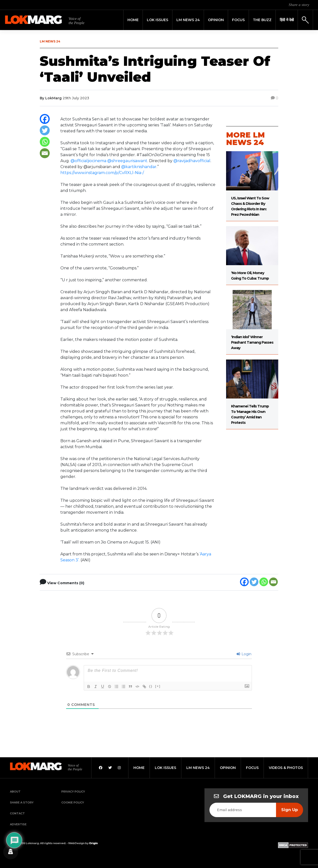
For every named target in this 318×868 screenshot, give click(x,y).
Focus (238, 20)
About (15, 792)
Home (133, 20)
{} (151, 686)
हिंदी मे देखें (287, 20)
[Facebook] (45, 119)
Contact (17, 813)
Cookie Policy (73, 802)
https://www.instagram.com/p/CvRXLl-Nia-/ (102, 173)
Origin (93, 843)
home (139, 768)
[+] (158, 686)
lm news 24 (198, 768)
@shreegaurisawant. (128, 161)
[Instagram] (119, 768)
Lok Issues (158, 20)
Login (244, 654)
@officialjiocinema (88, 161)
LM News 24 (188, 20)
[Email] (45, 153)
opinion (228, 768)
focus (252, 768)
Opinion (216, 20)
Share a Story (22, 802)
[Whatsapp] (45, 142)
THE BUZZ (262, 20)
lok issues (165, 768)
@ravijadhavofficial (192, 161)
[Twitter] (45, 130)
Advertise (18, 824)
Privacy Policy (73, 792)
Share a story (299, 5)
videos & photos (286, 768)
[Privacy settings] (11, 852)
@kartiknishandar (139, 167)
